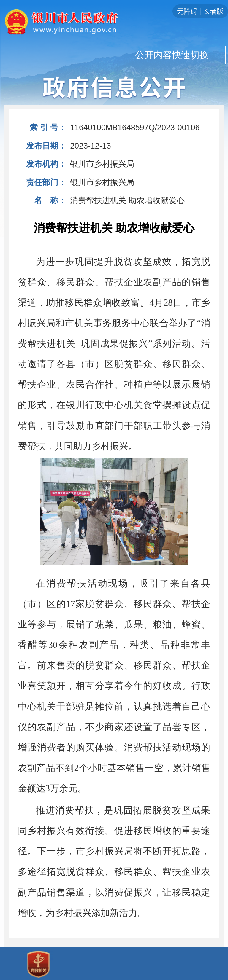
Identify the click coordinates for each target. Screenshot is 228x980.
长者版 (213, 11)
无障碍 (187, 11)
